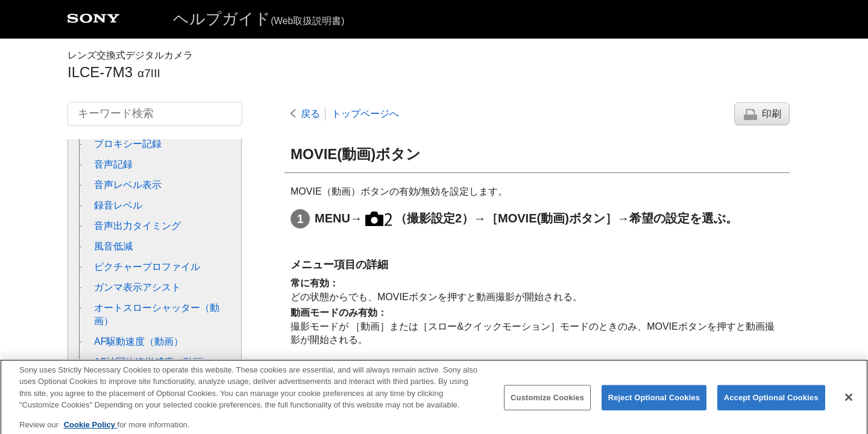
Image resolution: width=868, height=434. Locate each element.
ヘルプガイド (259, 19)
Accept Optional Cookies (771, 404)
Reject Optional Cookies (654, 404)
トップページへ (365, 114)
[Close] (849, 404)
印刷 (772, 114)
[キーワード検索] (155, 114)
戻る (310, 114)
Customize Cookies (547, 404)
